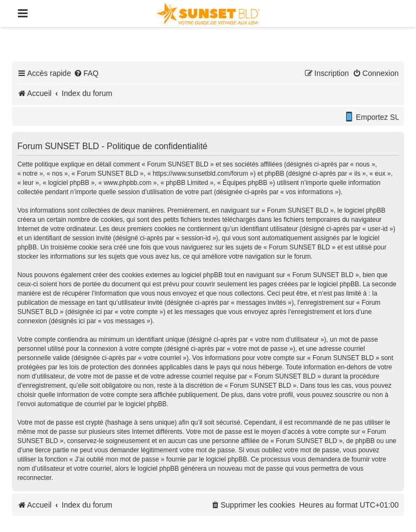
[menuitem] (86, 73)
